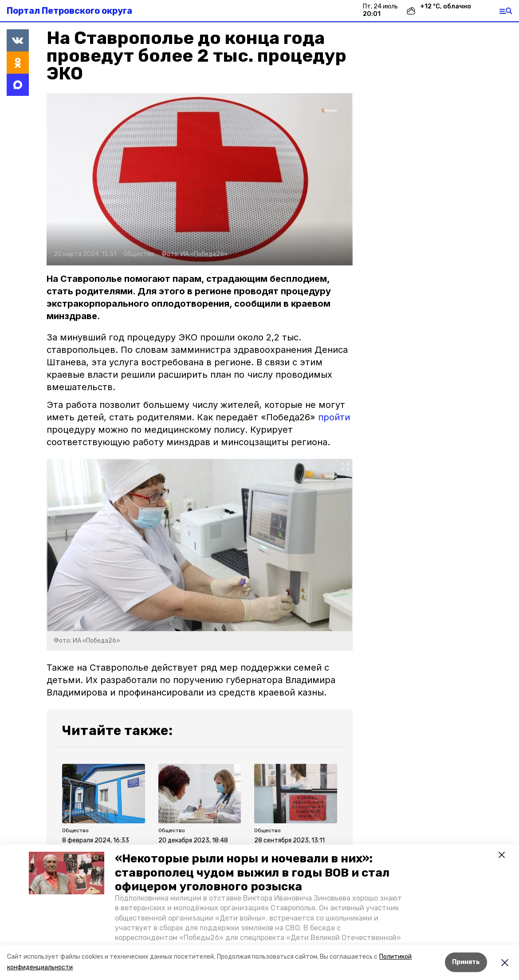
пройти (334, 417)
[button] (67, 873)
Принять (466, 962)
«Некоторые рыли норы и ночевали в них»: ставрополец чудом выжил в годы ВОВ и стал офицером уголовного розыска (252, 872)
